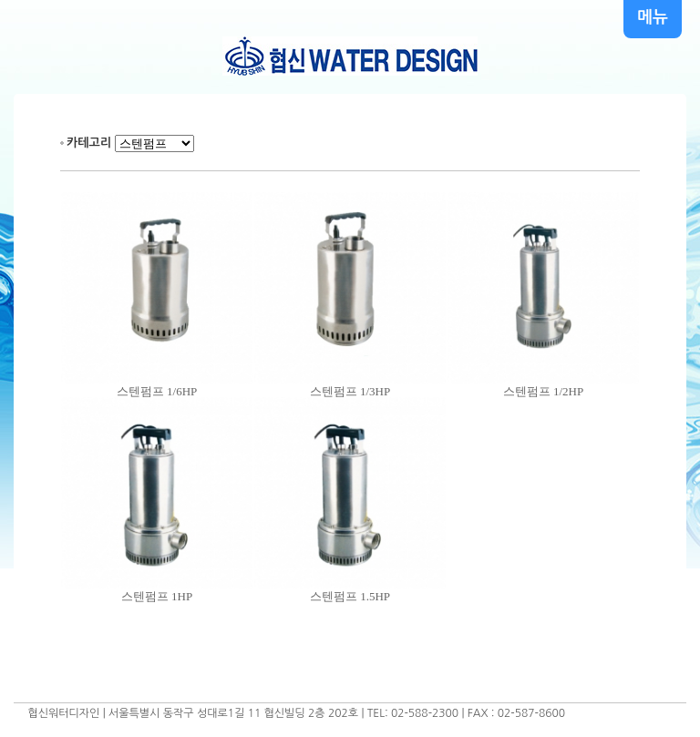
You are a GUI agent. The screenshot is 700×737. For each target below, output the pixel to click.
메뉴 (653, 17)
